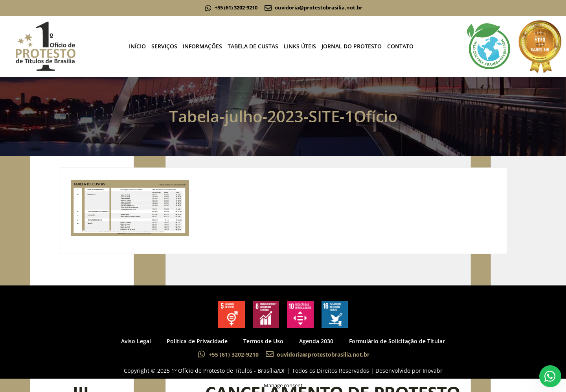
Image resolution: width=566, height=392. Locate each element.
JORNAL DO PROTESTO (352, 46)
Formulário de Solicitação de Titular (397, 341)
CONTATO (400, 46)
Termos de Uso (263, 341)
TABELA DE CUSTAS (253, 46)
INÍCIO (137, 46)
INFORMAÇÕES (202, 46)
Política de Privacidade (197, 341)
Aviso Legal (136, 341)
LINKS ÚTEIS (300, 46)
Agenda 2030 (316, 341)
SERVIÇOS (164, 46)
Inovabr (433, 371)
